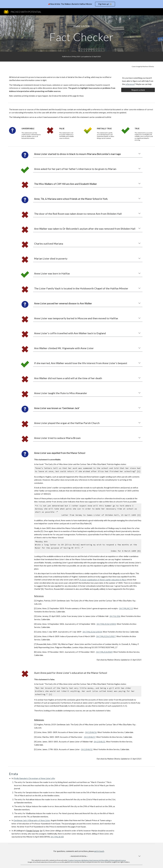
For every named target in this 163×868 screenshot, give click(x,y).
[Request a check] (138, 90)
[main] (81, 26)
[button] (139, 154)
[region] (81, 4)
